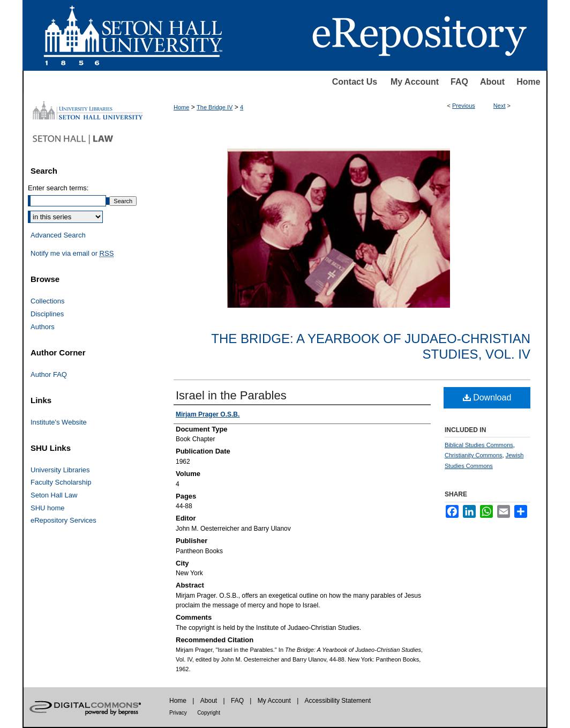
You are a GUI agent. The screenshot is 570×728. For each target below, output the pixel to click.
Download (487, 398)
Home (528, 82)
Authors (43, 327)
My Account (415, 82)
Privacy (178, 713)
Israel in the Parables (231, 395)
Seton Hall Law (54, 495)
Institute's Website (59, 422)
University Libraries (60, 470)
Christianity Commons (474, 455)
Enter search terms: (58, 188)
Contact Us (355, 82)
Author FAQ (49, 374)
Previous (464, 106)
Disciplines (47, 314)
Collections (48, 301)
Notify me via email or (72, 254)
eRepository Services (63, 520)
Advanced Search (58, 235)
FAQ (459, 82)
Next (500, 106)
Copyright (209, 713)
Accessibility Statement (338, 701)
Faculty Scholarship (61, 482)
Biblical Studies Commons (479, 445)
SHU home (48, 508)
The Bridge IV (215, 107)
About (492, 82)
